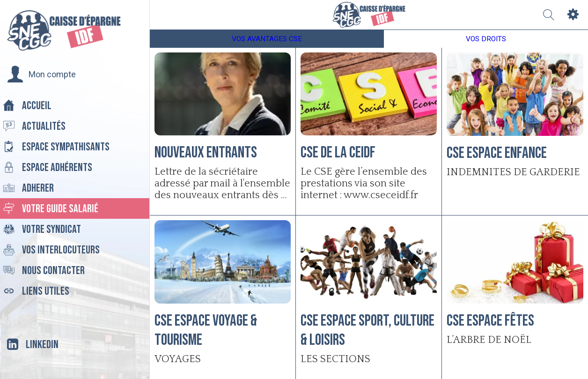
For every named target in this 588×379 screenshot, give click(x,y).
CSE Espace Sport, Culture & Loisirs (367, 330)
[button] (41, 74)
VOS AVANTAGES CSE (267, 39)
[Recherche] (549, 15)
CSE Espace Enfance (497, 153)
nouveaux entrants (206, 152)
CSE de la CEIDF (338, 152)
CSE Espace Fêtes (490, 321)
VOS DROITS (486, 39)
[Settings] (573, 15)
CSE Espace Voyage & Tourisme (206, 330)
